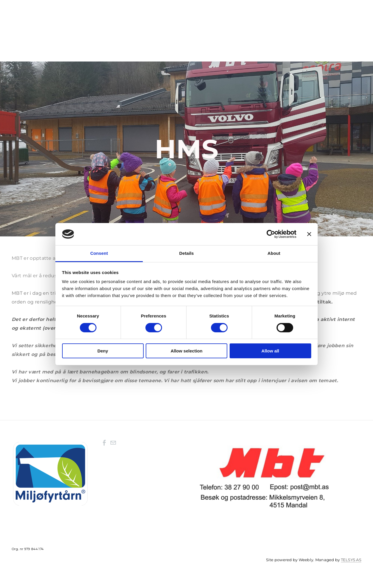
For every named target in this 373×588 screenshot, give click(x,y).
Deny (103, 351)
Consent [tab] (99, 253)
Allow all (270, 351)
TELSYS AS (351, 561)
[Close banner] (309, 234)
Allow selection (186, 351)
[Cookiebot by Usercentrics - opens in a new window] (271, 234)
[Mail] (113, 444)
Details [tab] (186, 253)
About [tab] (274, 253)
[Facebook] (104, 444)
